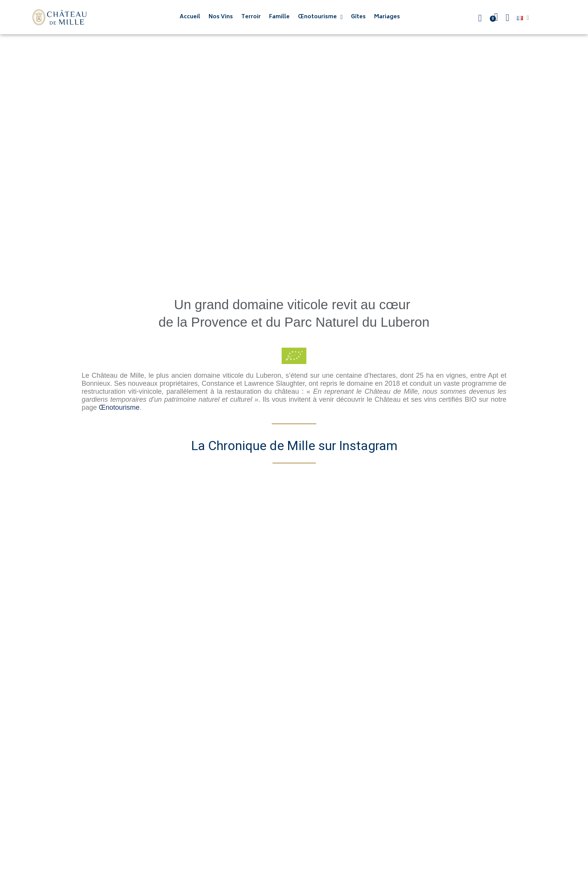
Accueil (190, 17)
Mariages (387, 17)
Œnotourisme (320, 17)
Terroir (251, 17)
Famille (279, 17)
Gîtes (358, 17)
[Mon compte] (508, 18)
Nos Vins (221, 17)
